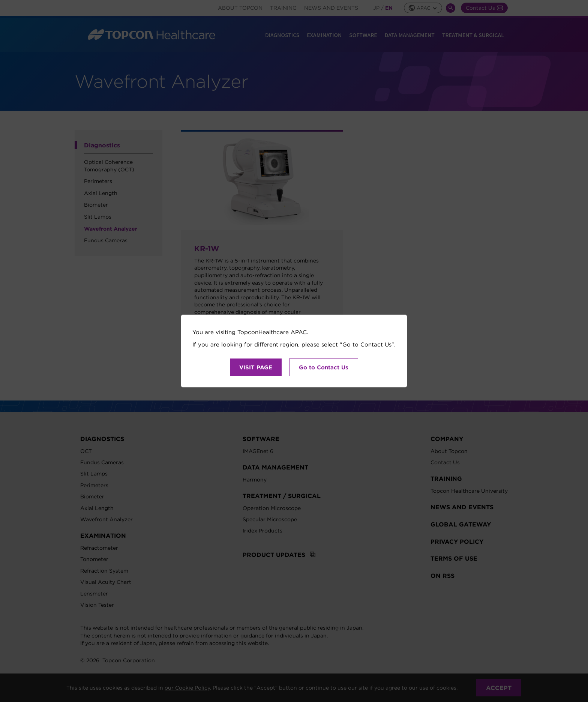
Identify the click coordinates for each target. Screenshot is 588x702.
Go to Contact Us (324, 367)
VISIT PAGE (256, 367)
